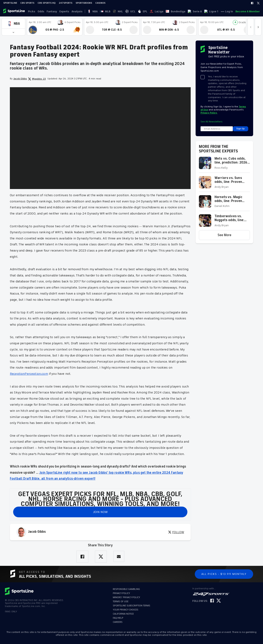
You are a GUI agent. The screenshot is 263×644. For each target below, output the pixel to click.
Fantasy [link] (52, 11)
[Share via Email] (119, 556)
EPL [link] (120, 11)
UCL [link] (113, 11)
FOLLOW (176, 532)
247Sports (66, 3)
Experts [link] (64, 11)
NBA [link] (90, 11)
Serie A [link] (158, 11)
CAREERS (118, 622)
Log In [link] (229, 11)
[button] (13, 24)
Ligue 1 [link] (169, 11)
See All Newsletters (212, 122)
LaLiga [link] (129, 11)
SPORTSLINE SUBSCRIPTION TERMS (131, 606)
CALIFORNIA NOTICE (123, 614)
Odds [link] (41, 11)
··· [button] (178, 11)
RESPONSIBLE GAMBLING (126, 589)
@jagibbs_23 (37, 79)
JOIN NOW (100, 512)
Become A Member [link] (248, 11)
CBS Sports (27, 3)
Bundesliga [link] (144, 11)
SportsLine (10, 3)
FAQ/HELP (118, 618)
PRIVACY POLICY (121, 593)
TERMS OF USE (121, 602)
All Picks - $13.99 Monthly (224, 574)
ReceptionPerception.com (29, 374)
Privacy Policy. (209, 113)
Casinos (100, 3)
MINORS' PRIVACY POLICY (126, 597)
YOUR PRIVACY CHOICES (126, 610)
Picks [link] (32, 11)
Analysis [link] (77, 11)
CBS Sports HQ (47, 3)
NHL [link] (106, 11)
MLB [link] (98, 11)
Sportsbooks (84, 3)
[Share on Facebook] (82, 557)
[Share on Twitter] (101, 557)
